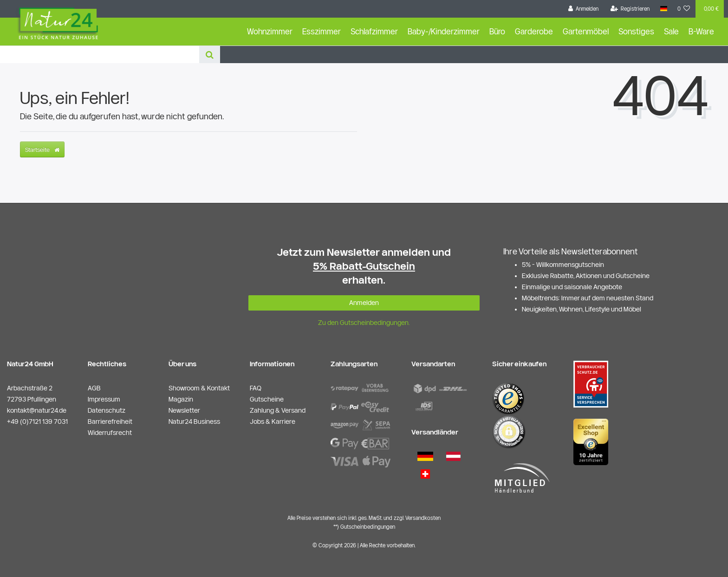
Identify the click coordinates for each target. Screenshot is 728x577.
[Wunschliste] (684, 9)
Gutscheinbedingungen (368, 527)
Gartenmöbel (586, 31)
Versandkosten (423, 518)
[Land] (663, 9)
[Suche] (210, 55)
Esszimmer (322, 31)
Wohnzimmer (270, 31)
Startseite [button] (42, 149)
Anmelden (364, 303)
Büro (497, 31)
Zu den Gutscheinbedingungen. (364, 323)
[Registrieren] (630, 9)
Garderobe (534, 31)
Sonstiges (636, 31)
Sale (671, 31)
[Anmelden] (584, 9)
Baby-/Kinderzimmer (444, 31)
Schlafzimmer (374, 31)
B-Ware (701, 31)
